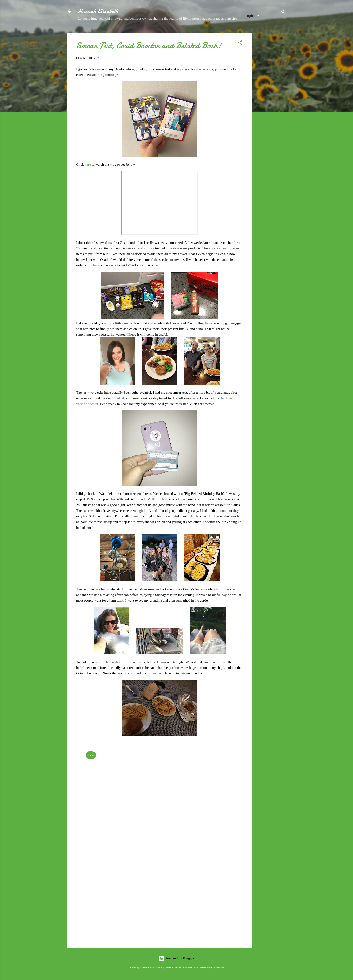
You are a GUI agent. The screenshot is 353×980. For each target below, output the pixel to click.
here (88, 165)
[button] (240, 43)
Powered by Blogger (176, 958)
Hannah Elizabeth (98, 11)
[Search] (283, 13)
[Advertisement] (271, 103)
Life (91, 755)
